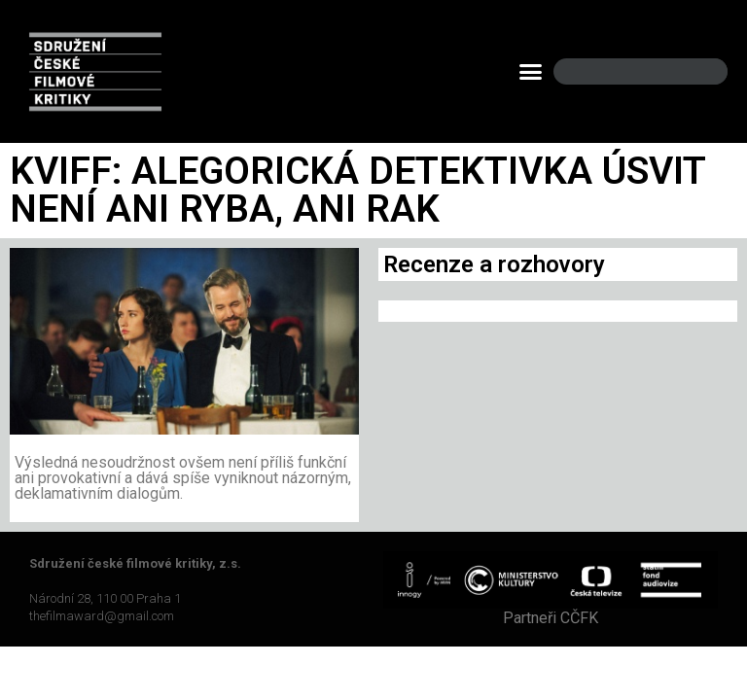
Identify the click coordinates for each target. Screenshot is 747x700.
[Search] (696, 71)
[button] (531, 72)
